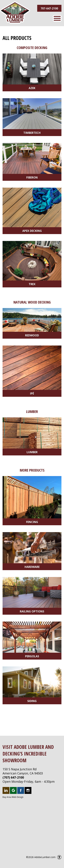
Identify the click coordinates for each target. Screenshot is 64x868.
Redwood (32, 335)
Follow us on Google (13, 790)
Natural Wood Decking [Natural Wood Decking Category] (32, 302)
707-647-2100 (49, 8)
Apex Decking (32, 231)
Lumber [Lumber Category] (32, 411)
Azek (32, 88)
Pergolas (32, 656)
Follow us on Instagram (28, 790)
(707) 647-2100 (13, 777)
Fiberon (32, 177)
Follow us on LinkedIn (6, 790)
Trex (32, 284)
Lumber (32, 452)
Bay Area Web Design (13, 797)
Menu (57, 18)
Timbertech (32, 133)
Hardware (32, 567)
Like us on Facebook (21, 790)
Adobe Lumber (15, 12)
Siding (32, 701)
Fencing (32, 522)
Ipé (32, 393)
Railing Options (32, 611)
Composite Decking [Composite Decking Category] (32, 47)
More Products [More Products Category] (32, 470)
